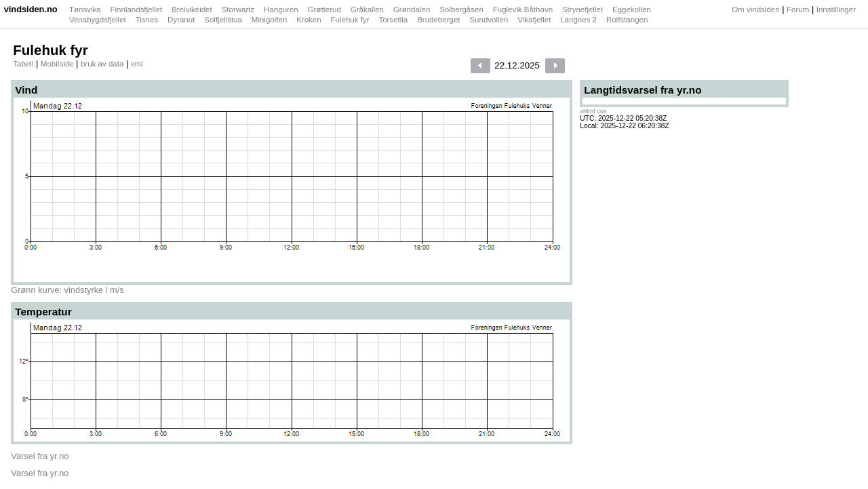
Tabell (23, 64)
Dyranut (182, 20)
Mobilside (57, 64)
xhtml (587, 111)
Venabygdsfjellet (99, 20)
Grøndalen (413, 9)
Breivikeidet (193, 9)
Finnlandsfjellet (138, 9)
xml (137, 64)
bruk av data (102, 64)
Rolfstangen (628, 20)
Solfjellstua (224, 20)
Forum (798, 9)
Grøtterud (325, 9)
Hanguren (282, 9)
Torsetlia (394, 20)
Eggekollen (633, 9)
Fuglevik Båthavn (524, 9)
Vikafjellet (535, 20)
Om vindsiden (755, 9)
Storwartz (239, 9)
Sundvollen (490, 20)
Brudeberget (440, 20)
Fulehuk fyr (351, 20)
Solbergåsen (462, 9)
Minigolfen (271, 20)
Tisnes (148, 20)
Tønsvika (86, 9)
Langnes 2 (579, 20)
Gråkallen (368, 9)
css (601, 111)
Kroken (310, 20)
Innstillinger (836, 9)
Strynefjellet (584, 9)
